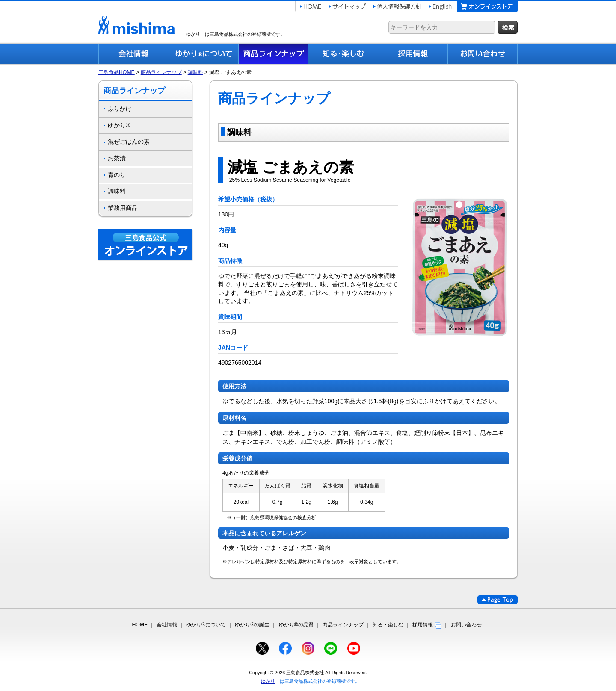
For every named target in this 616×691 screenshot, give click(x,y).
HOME (140, 625)
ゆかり (268, 681)
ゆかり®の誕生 (252, 625)
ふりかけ (120, 109)
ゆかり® (119, 125)
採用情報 (427, 625)
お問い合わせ (466, 625)
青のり (117, 175)
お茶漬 (117, 158)
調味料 (195, 72)
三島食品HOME (117, 72)
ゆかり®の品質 (296, 625)
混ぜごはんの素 (129, 142)
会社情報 (167, 625)
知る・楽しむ (388, 625)
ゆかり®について (206, 625)
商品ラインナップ (161, 72)
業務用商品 (123, 208)
